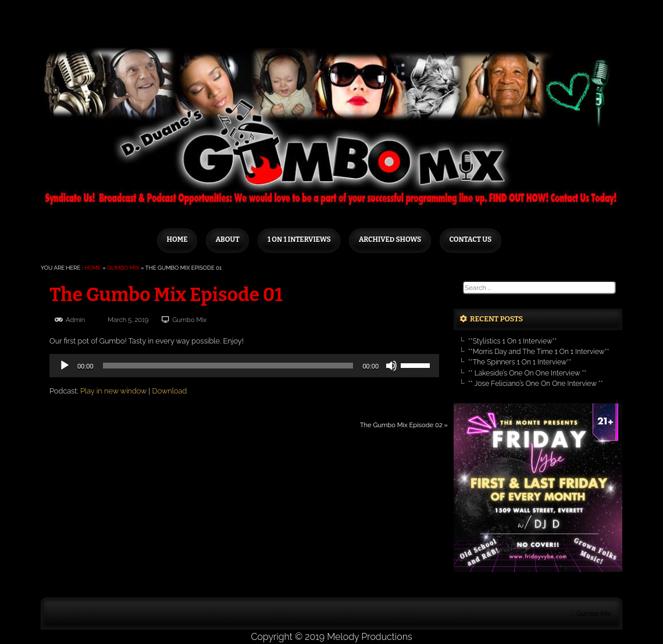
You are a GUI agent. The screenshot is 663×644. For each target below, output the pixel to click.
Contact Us (470, 239)
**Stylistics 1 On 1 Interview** (512, 341)
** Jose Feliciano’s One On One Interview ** (535, 384)
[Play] (65, 366)
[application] (244, 366)
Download (170, 391)
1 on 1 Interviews (299, 239)
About (228, 239)
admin (75, 320)
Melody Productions (369, 637)
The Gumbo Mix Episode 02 (401, 425)
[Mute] (391, 366)
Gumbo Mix (123, 268)
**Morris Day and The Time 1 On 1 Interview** (539, 352)
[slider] (228, 366)
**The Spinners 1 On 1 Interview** (520, 362)
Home (177, 239)
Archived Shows (390, 239)
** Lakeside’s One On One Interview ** (527, 373)
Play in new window (113, 391)
